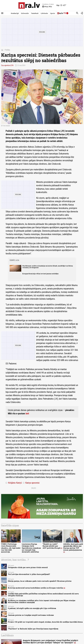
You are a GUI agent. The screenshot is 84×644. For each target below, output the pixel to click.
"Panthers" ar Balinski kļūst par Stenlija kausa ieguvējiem (33, 629)
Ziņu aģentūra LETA (7, 65)
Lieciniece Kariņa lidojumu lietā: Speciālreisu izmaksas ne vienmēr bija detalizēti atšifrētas (31, 548)
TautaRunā (35, 13)
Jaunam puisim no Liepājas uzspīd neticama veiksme (31, 615)
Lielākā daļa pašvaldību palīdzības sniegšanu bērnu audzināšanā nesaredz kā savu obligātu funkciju (43, 595)
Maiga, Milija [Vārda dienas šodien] (47, 7)
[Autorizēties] (82, 13)
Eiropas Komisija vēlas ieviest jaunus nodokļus (40, 274)
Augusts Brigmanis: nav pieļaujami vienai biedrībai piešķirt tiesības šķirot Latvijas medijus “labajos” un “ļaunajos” (50, 641)
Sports (53, 13)
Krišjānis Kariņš (14, 483)
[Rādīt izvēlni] (2, 13)
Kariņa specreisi (31, 483)
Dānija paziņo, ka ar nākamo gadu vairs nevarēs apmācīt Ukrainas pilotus (40, 581)
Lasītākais (7, 635)
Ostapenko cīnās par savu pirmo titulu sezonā (28, 567)
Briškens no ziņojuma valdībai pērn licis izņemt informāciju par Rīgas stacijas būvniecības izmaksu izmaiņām (42, 601)
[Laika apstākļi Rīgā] (61, 5)
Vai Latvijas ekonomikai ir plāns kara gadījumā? (29, 574)
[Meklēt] (77, 13)
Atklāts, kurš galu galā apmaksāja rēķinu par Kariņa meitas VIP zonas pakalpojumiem (73, 547)
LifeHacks (44, 13)
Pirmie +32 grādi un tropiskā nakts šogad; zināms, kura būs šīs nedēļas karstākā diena (45, 622)
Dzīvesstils (25, 13)
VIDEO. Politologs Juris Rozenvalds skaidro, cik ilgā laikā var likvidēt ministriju (11, 548)
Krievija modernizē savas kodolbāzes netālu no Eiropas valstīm (35, 588)
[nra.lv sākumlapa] (29, 5)
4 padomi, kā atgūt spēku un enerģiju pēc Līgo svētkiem (32, 608)
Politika (7, 50)
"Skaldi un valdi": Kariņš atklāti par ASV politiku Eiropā (51, 546)
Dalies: (34, 488)
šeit (27, 414)
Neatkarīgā (15, 13)
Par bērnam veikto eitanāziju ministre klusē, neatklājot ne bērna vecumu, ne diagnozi (48, 267)
